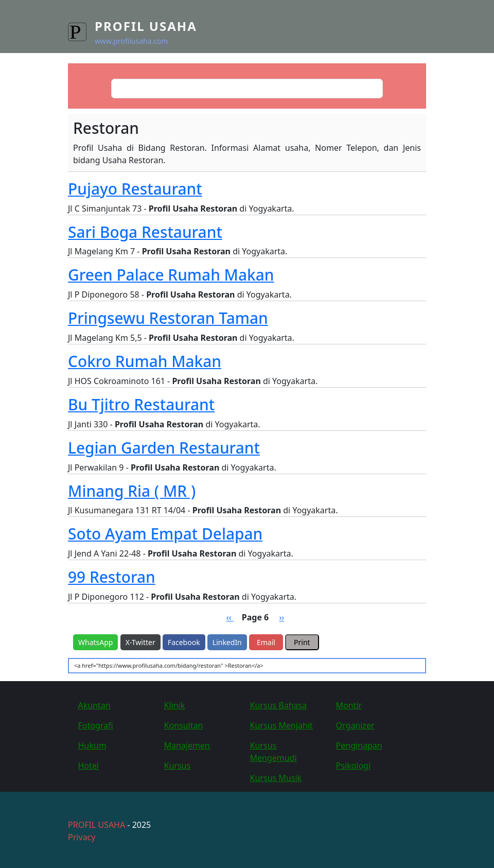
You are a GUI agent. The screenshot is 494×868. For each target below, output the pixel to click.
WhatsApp (95, 642)
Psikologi (353, 766)
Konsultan (184, 725)
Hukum (92, 745)
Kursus (178, 766)
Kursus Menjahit (281, 725)
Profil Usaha (146, 26)
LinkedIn (227, 642)
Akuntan (94, 705)
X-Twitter (140, 642)
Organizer (355, 725)
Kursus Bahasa (279, 705)
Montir (349, 705)
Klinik (175, 705)
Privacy (82, 837)
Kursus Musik (276, 778)
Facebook (184, 642)
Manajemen (187, 745)
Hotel (89, 766)
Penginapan (359, 745)
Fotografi (96, 725)
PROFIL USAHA (96, 825)
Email (266, 642)
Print (302, 642)
